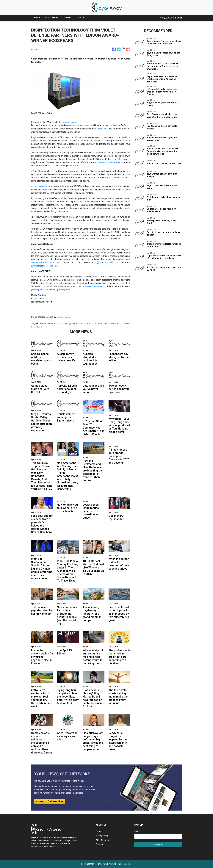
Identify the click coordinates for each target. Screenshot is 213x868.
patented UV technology (108, 162)
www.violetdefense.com (43, 262)
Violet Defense (85, 125)
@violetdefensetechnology (45, 265)
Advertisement (103, 840)
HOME (37, 18)
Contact (99, 844)
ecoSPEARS (102, 129)
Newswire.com (70, 122)
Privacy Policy (102, 836)
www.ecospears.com (93, 286)
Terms (99, 831)
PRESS (68, 18)
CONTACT (82, 18)
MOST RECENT (52, 18)
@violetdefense (105, 262)
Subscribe (158, 845)
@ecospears (38, 289)
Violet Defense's (39, 186)
